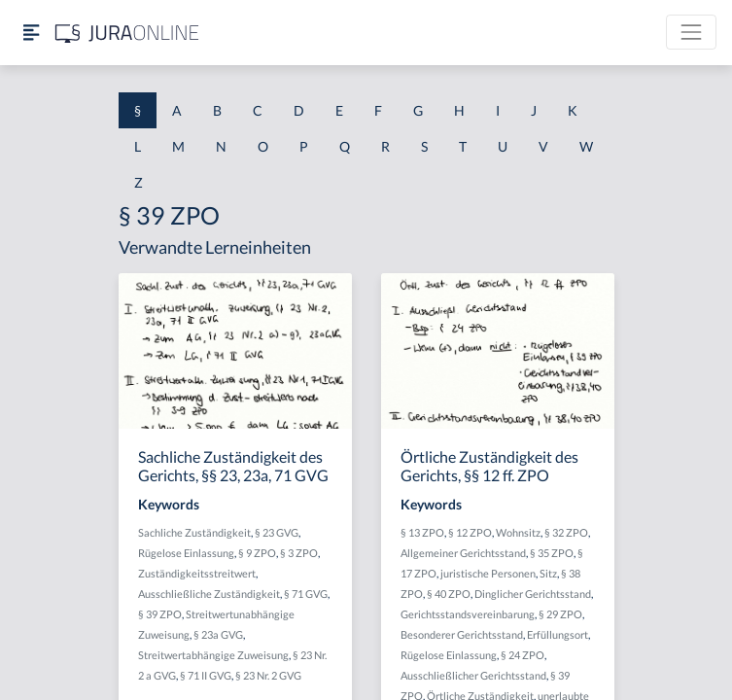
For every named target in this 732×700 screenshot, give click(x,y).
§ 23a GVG (218, 634)
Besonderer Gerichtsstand (462, 634)
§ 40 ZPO (449, 594)
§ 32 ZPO (566, 532)
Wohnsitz (518, 532)
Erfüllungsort (558, 634)
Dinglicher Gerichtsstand (533, 594)
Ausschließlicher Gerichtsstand (473, 675)
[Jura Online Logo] (127, 33)
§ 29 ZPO (560, 614)
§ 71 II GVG (206, 675)
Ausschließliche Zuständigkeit (209, 594)
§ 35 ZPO (552, 553)
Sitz (548, 573)
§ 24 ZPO (523, 655)
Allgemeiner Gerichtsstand (463, 553)
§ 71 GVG (306, 594)
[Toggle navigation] (691, 32)
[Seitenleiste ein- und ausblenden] (31, 33)
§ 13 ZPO (422, 532)
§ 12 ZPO (470, 532)
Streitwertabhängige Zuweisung (213, 655)
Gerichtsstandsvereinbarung (468, 614)
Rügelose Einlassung (186, 553)
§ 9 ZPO (257, 553)
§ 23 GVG (277, 532)
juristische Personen (488, 573)
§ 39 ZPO (160, 614)
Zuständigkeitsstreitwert (197, 573)
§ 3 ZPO (299, 553)
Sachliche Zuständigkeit (194, 532)
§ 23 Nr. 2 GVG (268, 675)
